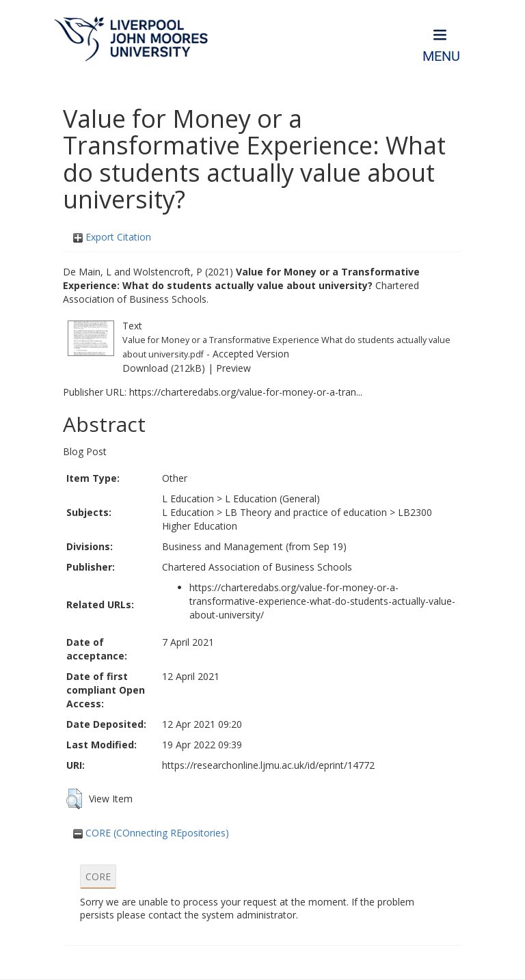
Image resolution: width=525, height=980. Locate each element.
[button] (74, 799)
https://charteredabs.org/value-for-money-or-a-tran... (246, 392)
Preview (233, 368)
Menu (441, 56)
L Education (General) (272, 499)
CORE (98, 876)
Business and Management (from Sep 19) (254, 546)
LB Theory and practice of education (306, 512)
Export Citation (112, 237)
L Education (188, 499)
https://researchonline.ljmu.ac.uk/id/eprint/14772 (268, 765)
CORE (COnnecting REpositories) (151, 833)
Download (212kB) (164, 368)
